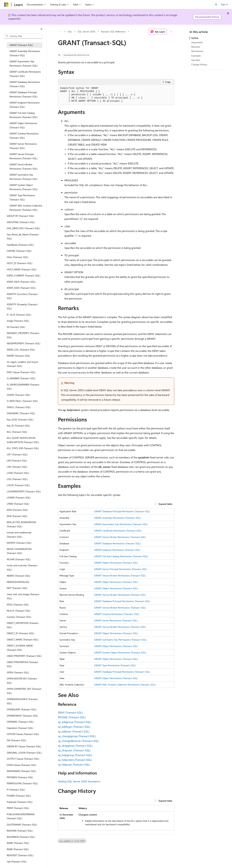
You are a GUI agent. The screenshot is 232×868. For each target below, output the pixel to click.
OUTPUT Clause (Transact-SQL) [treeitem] (23, 759)
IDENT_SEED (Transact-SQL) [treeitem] (21, 288)
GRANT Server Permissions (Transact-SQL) (116, 620)
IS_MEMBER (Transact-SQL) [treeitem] (21, 378)
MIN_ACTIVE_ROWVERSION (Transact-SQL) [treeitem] (21, 524)
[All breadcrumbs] (61, 32)
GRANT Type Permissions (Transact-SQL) (115, 665)
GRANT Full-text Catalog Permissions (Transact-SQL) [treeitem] (23, 115)
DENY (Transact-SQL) (70, 712)
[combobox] (23, 36)
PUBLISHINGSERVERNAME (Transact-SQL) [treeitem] (21, 816)
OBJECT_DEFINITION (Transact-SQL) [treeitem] (23, 625)
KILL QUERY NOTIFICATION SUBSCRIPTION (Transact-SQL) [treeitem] (23, 440)
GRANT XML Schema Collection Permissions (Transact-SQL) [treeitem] (26, 208)
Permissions (197, 51)
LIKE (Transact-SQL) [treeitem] (17, 467)
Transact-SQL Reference (113, 31)
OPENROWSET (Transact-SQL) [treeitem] (22, 716)
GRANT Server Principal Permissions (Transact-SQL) (121, 569)
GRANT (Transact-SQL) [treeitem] (21, 45)
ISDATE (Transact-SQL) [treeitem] (19, 395)
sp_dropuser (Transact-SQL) (74, 750)
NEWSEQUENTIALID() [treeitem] (18, 582)
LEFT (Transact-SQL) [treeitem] (17, 454)
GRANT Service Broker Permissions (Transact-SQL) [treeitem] (23, 166)
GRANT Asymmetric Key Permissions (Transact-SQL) (121, 524)
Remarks (196, 47)
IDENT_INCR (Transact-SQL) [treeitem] (21, 282)
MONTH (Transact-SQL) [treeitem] (19, 543)
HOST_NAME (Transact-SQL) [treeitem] (22, 269)
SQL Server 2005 (86, 31)
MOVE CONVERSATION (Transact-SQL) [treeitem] (19, 551)
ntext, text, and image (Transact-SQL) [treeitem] (23, 596)
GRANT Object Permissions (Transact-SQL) (116, 563)
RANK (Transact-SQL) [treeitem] (18, 849)
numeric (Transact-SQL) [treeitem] (19, 617)
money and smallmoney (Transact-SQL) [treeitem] (19, 535)
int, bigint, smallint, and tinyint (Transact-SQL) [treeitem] (22, 364)
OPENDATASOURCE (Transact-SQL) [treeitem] (23, 701)
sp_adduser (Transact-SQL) (74, 731)
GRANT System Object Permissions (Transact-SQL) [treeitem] (23, 187)
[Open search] (216, 5)
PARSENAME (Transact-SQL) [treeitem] (21, 771)
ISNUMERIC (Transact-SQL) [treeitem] (21, 413)
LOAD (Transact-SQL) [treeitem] (18, 473)
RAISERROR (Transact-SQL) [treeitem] (21, 837)
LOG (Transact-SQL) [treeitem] (17, 479)
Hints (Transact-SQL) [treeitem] (17, 257)
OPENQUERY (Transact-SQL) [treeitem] (22, 709)
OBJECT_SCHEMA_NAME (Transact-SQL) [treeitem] (20, 648)
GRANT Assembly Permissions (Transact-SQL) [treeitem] (25, 53)
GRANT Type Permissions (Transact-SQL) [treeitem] (22, 197)
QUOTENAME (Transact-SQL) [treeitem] (22, 825)
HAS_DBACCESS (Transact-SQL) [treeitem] (23, 228)
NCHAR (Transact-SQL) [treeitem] (19, 559)
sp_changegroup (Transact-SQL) (77, 736)
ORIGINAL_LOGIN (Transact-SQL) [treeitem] (24, 753)
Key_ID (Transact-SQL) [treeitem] (18, 426)
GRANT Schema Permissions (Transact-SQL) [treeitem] (24, 136)
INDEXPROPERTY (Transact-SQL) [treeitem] (23, 343)
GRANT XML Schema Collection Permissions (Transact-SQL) (125, 685)
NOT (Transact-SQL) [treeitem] (17, 588)
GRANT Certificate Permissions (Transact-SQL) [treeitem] (25, 74)
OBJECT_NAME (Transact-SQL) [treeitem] (23, 639)
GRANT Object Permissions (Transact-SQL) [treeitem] (23, 125)
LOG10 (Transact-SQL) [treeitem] (18, 485)
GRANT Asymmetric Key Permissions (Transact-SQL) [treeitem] (23, 63)
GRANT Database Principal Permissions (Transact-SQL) (122, 511)
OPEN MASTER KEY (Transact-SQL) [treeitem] (22, 681)
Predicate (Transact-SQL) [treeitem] (20, 802)
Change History (199, 64)
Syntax (195, 38)
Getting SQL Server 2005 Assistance (79, 781)
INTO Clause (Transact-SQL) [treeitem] (21, 372)
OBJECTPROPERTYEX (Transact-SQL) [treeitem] (23, 664)
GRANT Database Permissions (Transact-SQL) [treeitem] (25, 84)
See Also (196, 60)
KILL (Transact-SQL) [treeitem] (17, 432)
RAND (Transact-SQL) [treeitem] (18, 843)
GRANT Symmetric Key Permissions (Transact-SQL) (120, 640)
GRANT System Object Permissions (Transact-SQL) (120, 652)
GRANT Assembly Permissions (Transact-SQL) (117, 518)
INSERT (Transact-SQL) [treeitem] (18, 356)
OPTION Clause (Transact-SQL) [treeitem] (23, 734)
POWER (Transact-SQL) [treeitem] (19, 796)
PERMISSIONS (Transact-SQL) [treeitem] (22, 783)
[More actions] (171, 32)
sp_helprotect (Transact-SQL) (75, 760)
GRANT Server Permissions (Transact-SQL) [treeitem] (23, 146)
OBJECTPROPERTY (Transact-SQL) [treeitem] (24, 656)
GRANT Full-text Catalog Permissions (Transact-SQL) (121, 556)
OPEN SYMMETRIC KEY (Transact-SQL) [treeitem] (24, 691)
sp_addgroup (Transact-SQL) (75, 722)
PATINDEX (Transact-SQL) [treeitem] (20, 777)
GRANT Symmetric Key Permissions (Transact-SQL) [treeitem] (23, 177)
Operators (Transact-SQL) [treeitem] (20, 728)
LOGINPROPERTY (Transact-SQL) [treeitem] (24, 491)
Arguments (197, 42)
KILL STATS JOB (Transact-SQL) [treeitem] (23, 448)
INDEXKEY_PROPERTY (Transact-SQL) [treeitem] (23, 335)
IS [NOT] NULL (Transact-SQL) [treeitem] (22, 401)
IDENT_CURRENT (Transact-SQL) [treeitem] (23, 275)
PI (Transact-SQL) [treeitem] (16, 790)
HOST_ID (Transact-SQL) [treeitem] (20, 263)
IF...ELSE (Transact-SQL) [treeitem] (19, 315)
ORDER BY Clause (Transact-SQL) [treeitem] (24, 746)
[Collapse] (41, 29)
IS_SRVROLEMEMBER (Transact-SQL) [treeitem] (23, 387)
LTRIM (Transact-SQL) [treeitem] (18, 504)
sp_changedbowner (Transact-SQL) (78, 741)
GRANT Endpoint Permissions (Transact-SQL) (117, 550)
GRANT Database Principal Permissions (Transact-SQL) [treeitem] (23, 94)
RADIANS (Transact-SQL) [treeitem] (20, 831)
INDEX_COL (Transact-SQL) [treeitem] (21, 350)
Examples (196, 56)
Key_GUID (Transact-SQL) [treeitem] (20, 419)
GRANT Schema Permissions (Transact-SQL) (117, 614)
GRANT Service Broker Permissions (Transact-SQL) (120, 537)
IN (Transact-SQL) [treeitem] (16, 327)
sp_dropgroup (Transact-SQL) (75, 746)
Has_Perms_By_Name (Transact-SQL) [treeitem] (23, 237)
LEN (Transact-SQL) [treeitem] (17, 461)
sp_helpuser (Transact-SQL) (74, 764)
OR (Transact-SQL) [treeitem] (16, 740)
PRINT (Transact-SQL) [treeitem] (18, 808)
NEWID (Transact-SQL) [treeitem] (19, 576)
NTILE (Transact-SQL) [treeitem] (18, 605)
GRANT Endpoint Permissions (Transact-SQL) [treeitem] (25, 105)
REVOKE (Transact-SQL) (72, 717)
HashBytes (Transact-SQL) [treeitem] (20, 245)
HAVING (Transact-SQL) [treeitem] (19, 251)
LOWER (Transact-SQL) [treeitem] (19, 497)
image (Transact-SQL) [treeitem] (18, 321)
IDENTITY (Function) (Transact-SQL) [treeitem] (23, 296)
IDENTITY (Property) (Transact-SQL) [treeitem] (23, 306)
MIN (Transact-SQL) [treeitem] (17, 516)
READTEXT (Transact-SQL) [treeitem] (20, 855)
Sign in (224, 4)
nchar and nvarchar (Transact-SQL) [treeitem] (22, 567)
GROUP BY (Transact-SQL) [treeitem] (20, 216)
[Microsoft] (6, 5)
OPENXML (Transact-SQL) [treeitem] (20, 722)
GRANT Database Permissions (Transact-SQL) (117, 543)
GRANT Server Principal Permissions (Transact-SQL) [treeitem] (23, 156)
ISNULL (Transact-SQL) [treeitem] (19, 407)
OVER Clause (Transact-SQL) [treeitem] (21, 765)
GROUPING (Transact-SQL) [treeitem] (21, 222)
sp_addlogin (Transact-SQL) (74, 727)
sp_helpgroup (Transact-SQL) (75, 755)
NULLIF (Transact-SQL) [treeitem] (19, 611)
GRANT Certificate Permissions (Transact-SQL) (118, 531)
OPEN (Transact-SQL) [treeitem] (18, 672)
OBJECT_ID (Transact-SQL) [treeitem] (20, 633)
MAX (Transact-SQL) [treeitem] (17, 510)
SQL (70, 31)
